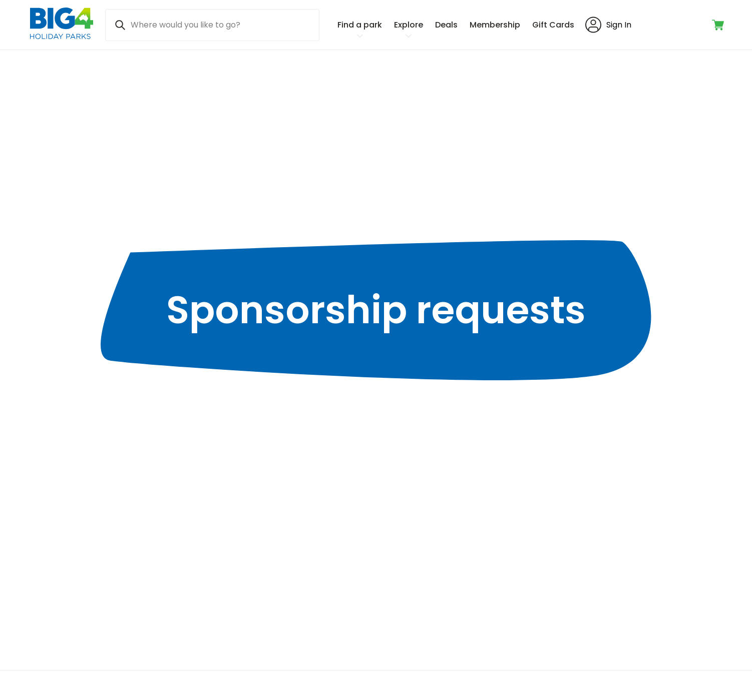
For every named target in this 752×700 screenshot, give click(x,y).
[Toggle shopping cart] (719, 25)
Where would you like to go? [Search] (185, 25)
